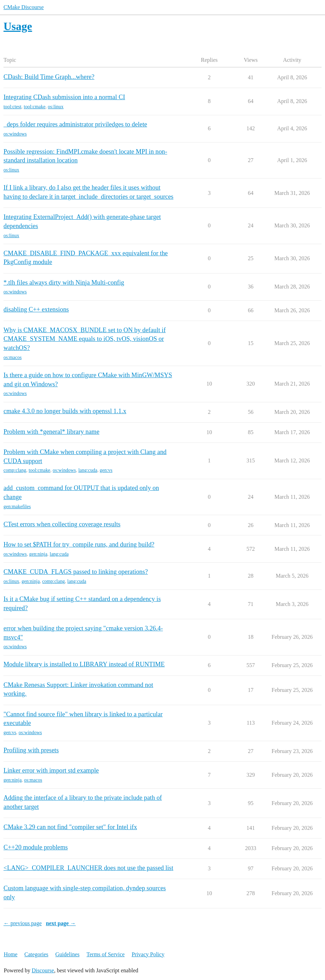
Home (11, 954)
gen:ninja (38, 554)
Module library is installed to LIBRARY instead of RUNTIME (84, 664)
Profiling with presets (31, 750)
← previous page (23, 923)
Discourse (43, 970)
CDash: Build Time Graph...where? (49, 77)
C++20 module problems (36, 847)
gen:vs (106, 470)
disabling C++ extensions (36, 309)
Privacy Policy (148, 954)
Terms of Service (106, 954)
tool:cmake (35, 107)
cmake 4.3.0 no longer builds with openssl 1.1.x (65, 411)
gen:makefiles (17, 507)
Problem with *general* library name (51, 432)
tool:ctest (12, 107)
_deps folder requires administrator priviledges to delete (75, 124)
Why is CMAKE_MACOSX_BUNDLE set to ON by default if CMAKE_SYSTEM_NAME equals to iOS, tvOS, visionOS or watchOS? (85, 339)
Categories (36, 954)
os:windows (15, 134)
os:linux (56, 107)
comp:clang (15, 470)
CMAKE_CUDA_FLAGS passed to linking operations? (76, 572)
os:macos (13, 357)
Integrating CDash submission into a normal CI (64, 97)
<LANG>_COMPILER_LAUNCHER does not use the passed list (88, 868)
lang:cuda (88, 470)
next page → (61, 923)
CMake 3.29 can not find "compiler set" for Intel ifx (70, 827)
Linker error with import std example (51, 770)
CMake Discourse (24, 7)
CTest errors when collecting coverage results (62, 524)
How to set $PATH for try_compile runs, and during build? (79, 544)
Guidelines (67, 954)
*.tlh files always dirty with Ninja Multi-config (64, 283)
